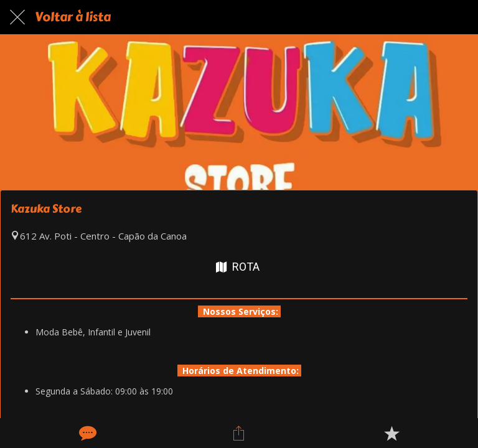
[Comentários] (87, 433)
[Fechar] (17, 17)
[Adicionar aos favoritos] (391, 433)
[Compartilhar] (239, 433)
